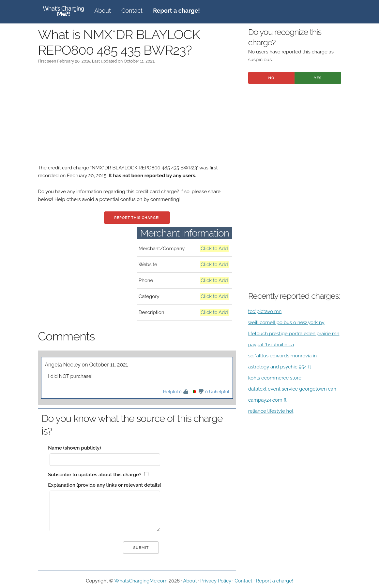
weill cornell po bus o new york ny (286, 323)
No (272, 78)
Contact (132, 11)
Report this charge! (137, 218)
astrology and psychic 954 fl (280, 367)
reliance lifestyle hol (271, 411)
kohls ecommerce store (275, 378)
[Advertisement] (137, 118)
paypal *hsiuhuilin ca (271, 345)
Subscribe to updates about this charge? (95, 475)
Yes (318, 78)
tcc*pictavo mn (265, 311)
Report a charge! (274, 581)
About (103, 11)
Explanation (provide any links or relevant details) (105, 485)
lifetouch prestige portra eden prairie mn (294, 334)
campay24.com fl (267, 400)
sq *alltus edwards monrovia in (282, 356)
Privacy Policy (216, 581)
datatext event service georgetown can (292, 389)
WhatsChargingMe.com (141, 581)
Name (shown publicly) (74, 448)
